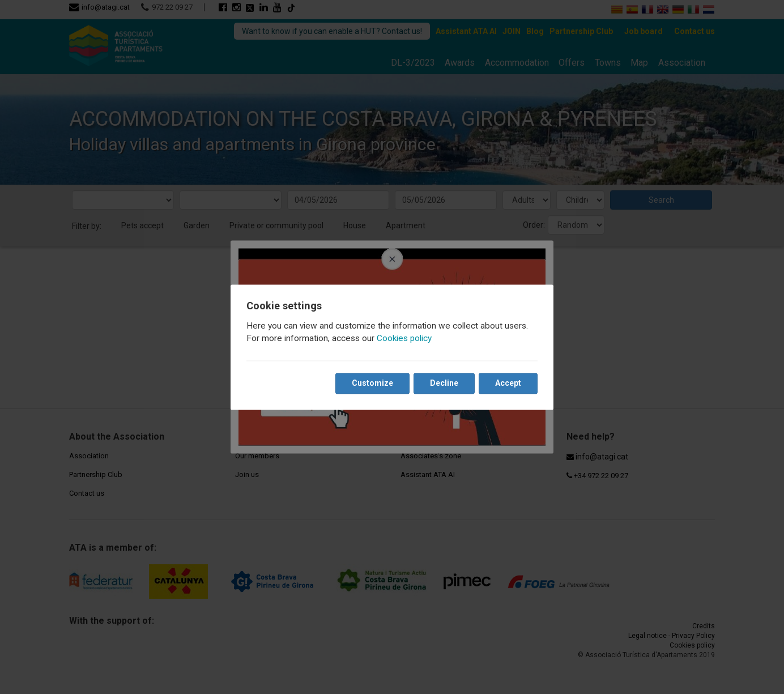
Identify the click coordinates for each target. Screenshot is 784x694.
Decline (444, 383)
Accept (508, 383)
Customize (372, 383)
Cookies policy (404, 338)
